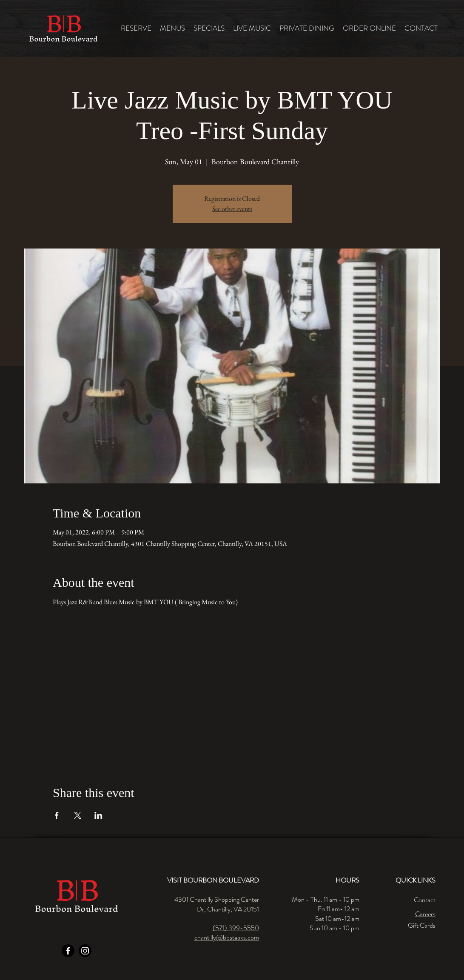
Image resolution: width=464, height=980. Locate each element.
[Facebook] (68, 951)
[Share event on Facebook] (57, 815)
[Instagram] (85, 951)
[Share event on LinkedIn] (98, 815)
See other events (232, 209)
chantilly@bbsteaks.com (227, 937)
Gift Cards (422, 925)
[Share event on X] (78, 815)
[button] (172, 28)
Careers (425, 914)
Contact (425, 900)
